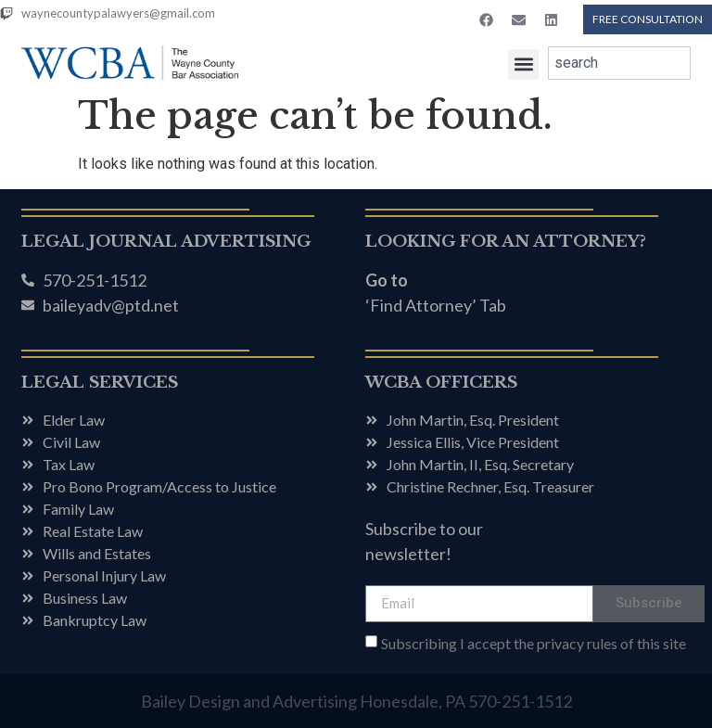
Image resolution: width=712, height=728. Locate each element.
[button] (523, 64)
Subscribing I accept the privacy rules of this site (534, 643)
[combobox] (619, 63)
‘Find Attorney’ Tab (436, 305)
